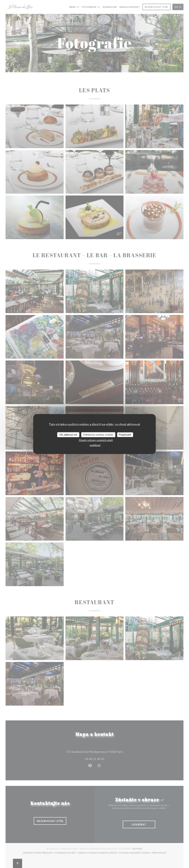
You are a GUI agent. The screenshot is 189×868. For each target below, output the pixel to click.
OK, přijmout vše (68, 434)
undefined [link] (95, 445)
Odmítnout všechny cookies (98, 434)
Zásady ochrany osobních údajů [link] (96, 440)
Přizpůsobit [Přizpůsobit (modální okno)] (125, 434)
